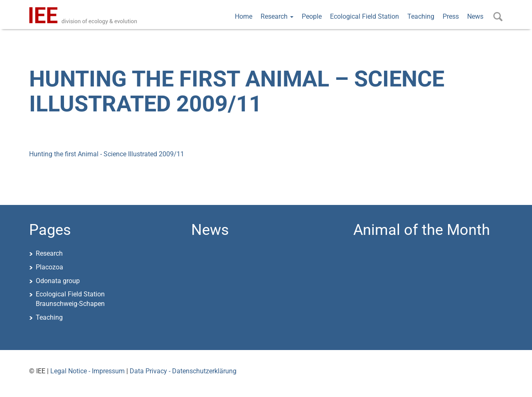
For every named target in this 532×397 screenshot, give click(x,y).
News (475, 16)
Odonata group (58, 281)
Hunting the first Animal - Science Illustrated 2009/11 (107, 154)
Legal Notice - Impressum (87, 371)
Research (277, 16)
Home (244, 16)
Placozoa (49, 267)
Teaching (421, 16)
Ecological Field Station (365, 16)
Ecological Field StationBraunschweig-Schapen (70, 299)
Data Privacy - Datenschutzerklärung (183, 371)
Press (451, 16)
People (312, 16)
